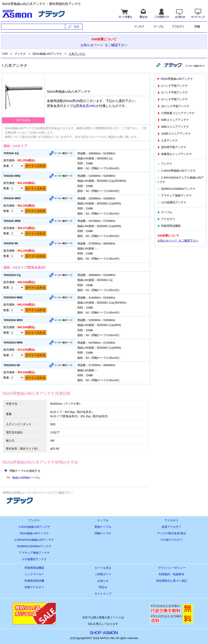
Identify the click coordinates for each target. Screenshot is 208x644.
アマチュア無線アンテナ (174, 195)
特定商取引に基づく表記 (172, 581)
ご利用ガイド (103, 574)
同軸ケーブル (103, 533)
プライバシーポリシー (172, 568)
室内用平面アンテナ (172, 147)
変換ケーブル (103, 527)
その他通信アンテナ (172, 202)
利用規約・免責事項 (172, 574)
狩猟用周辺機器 (169, 226)
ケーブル (165, 212)
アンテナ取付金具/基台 (172, 533)
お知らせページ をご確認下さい (104, 45)
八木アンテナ (77, 54)
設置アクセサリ (172, 527)
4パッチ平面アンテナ (172, 99)
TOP (5, 54)
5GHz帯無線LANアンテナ (175, 79)
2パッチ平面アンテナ (172, 92)
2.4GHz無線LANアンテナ (34, 527)
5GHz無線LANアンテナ (47, 54)
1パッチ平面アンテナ (172, 86)
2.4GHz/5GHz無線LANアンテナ (34, 540)
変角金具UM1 (86, 106)
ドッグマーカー (34, 574)
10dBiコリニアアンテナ (174, 134)
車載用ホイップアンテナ (174, 154)
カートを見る (103, 568)
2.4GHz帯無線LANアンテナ (176, 171)
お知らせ (103, 581)
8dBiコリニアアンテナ (173, 127)
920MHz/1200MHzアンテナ (176, 189)
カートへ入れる (35, 166)
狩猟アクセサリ (34, 587)
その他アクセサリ (172, 540)
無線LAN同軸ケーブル (26, 478)
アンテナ (20, 54)
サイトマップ (103, 594)
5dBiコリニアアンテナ (173, 120)
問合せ (103, 587)
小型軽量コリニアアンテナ (176, 113)
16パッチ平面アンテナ (173, 106)
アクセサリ (166, 219)
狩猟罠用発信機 (34, 581)
